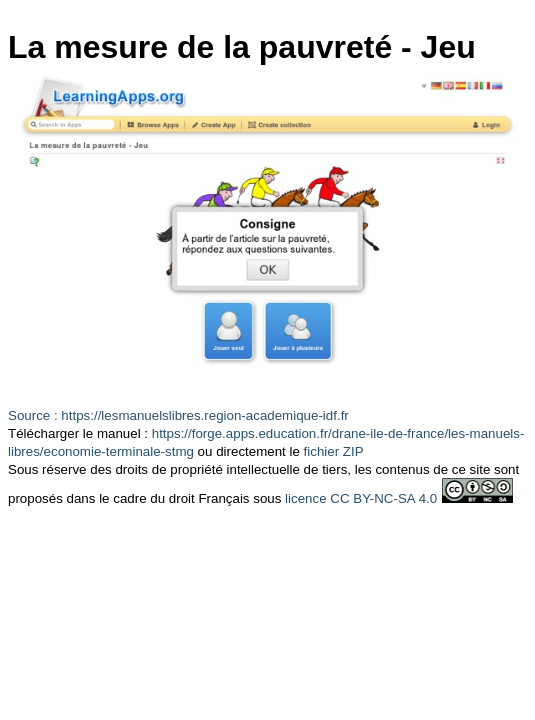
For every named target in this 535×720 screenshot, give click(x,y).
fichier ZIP (334, 451)
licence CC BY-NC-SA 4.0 (361, 498)
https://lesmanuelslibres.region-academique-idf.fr (204, 415)
